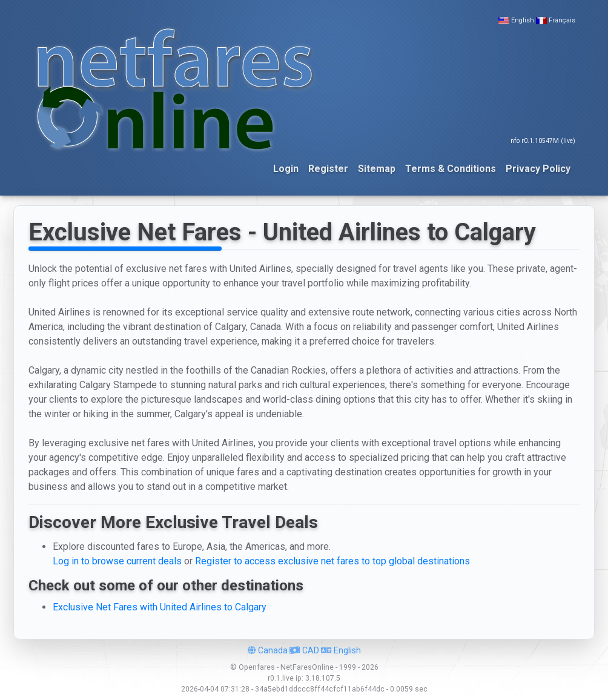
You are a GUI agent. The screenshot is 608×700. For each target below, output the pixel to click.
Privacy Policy (538, 169)
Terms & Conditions (451, 169)
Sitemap (377, 169)
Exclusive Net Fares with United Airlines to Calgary (160, 607)
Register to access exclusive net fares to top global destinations (332, 561)
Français (562, 20)
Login (286, 169)
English (523, 20)
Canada (268, 650)
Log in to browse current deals (117, 561)
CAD (304, 650)
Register (328, 169)
